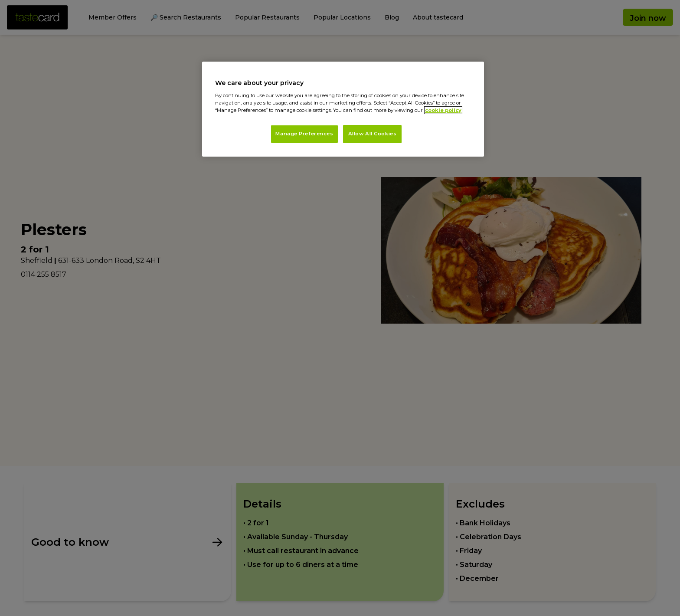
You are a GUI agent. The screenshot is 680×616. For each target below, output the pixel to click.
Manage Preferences (304, 134)
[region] (343, 109)
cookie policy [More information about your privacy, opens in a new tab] (443, 110)
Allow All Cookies (373, 134)
